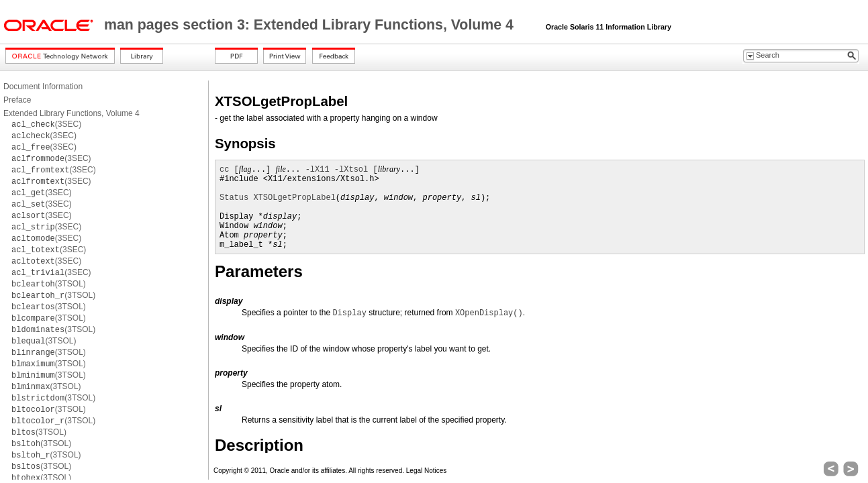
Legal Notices (427, 471)
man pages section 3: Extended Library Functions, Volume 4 (311, 25)
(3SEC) (46, 124)
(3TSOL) (49, 284)
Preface (17, 100)
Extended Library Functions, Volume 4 (71, 113)
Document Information (43, 87)
